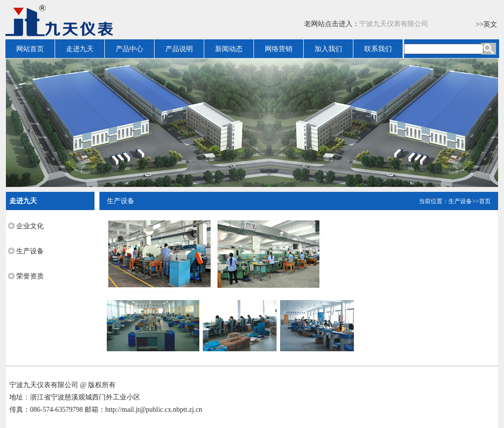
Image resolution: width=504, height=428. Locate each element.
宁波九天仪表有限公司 (394, 24)
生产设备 (460, 201)
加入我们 (328, 49)
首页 (485, 201)
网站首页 (30, 49)
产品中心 (129, 49)
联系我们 (378, 49)
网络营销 (279, 49)
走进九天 (80, 49)
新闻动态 (229, 49)
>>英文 (487, 24)
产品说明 (179, 49)
